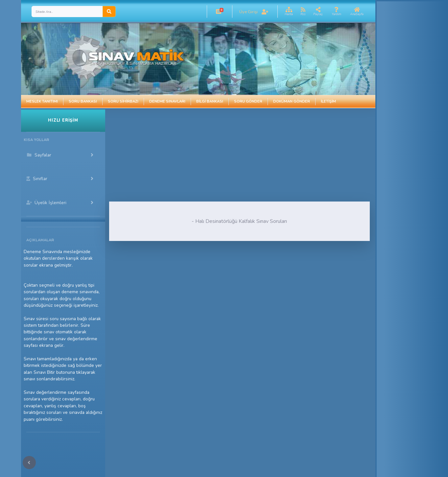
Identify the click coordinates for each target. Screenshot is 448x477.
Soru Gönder (248, 101)
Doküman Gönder (292, 101)
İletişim (328, 101)
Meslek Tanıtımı (42, 101)
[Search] (67, 12)
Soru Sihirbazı (123, 101)
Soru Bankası (83, 101)
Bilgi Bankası (210, 101)
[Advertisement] (217, 155)
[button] (219, 12)
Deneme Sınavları (167, 101)
